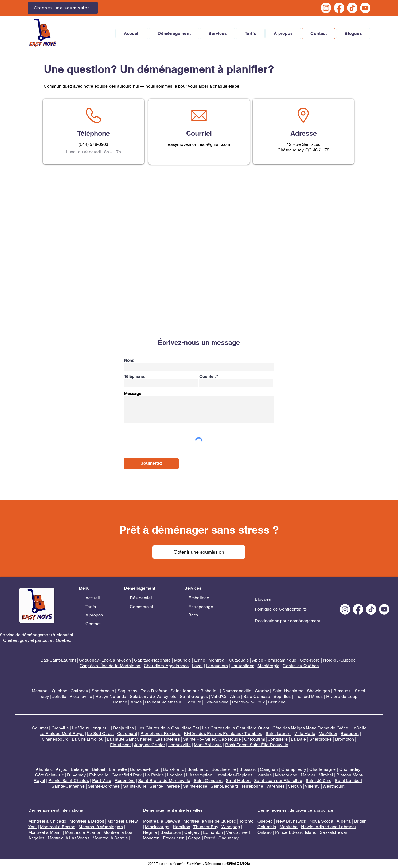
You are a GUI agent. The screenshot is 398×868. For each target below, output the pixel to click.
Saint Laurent (278, 734)
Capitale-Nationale (152, 660)
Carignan (269, 769)
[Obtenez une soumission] (63, 8)
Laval (197, 666)
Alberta (344, 821)
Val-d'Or (219, 696)
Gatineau (79, 691)
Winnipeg (231, 827)
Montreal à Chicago (47, 821)
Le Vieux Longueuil (91, 728)
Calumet (40, 728)
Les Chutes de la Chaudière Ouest (236, 728)
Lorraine (264, 775)
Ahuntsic (44, 769)
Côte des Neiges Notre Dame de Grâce (310, 728)
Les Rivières (168, 739)
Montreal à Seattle (110, 838)
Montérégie (268, 666)
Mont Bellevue (208, 745)
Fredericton (174, 838)
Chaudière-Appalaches (166, 666)
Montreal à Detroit (87, 821)
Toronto (246, 821)
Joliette (59, 696)
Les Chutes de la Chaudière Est (168, 728)
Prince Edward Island (296, 832)
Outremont (127, 734)
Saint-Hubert (238, 781)
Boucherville (224, 769)
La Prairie (155, 775)
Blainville (118, 769)
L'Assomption (199, 775)
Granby (262, 691)
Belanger (80, 769)
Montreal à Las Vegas (69, 838)
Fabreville (99, 775)
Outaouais (239, 660)
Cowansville (217, 702)
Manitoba (289, 827)
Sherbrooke (103, 691)
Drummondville (237, 691)
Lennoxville (180, 745)
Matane (120, 702)
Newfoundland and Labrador (329, 827)
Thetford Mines (308, 696)
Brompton (345, 739)
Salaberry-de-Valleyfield (153, 696)
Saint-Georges (194, 696)
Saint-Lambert (348, 781)
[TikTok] (352, 8)
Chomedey (350, 769)
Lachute (193, 702)
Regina (150, 832)
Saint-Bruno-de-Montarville (164, 781)
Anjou (62, 769)
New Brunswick (291, 821)
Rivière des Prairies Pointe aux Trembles (223, 734)
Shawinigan (319, 691)
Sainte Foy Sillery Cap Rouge (212, 739)
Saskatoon (171, 832)
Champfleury (294, 769)
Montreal (40, 691)
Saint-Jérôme (319, 781)
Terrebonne (252, 786)
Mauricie (182, 660)
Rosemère (125, 781)
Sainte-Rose (195, 786)
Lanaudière (217, 666)
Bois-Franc (173, 769)
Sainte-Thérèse (165, 786)
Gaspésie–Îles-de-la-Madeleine (110, 666)
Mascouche (286, 775)
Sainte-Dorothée (104, 786)
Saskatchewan (334, 832)
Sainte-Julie (135, 786)
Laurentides (243, 666)
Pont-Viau (102, 781)
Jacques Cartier (149, 745)
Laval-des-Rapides (234, 775)
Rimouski (342, 691)
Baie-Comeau (257, 696)
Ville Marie (305, 734)
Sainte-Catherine (68, 786)
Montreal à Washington (101, 827)
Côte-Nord (310, 660)
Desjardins (124, 728)
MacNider (328, 734)
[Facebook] (339, 8)
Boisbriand (198, 769)
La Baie (298, 739)
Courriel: (207, 377)
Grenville (277, 702)
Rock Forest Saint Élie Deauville (257, 745)
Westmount (333, 786)
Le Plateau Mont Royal (62, 734)
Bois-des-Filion (145, 769)
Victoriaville (81, 696)
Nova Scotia (321, 821)
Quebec (59, 691)
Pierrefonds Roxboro (160, 734)
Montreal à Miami (45, 832)
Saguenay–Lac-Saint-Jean (105, 660)
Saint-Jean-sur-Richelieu (195, 691)
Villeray (312, 786)
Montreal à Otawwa (162, 821)
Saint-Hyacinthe (288, 691)
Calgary (192, 832)
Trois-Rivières (154, 691)
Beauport (350, 734)
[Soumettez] (151, 464)
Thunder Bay (206, 827)
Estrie (200, 660)
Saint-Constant (208, 781)
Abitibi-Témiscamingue (274, 660)
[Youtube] (365, 8)
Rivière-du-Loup (342, 696)
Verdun (295, 786)
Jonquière (278, 739)
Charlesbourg (55, 739)
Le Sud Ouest (100, 734)
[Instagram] (326, 8)
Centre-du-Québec (301, 666)
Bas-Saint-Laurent (58, 660)
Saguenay (127, 691)
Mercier (308, 775)
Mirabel (326, 775)
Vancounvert (238, 832)
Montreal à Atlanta (83, 832)
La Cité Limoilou (88, 739)
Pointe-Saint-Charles (69, 781)
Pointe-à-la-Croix (248, 702)
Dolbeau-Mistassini (164, 702)
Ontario (265, 832)
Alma (235, 696)
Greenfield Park (127, 775)
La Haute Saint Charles (130, 739)
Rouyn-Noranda (111, 696)
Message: (133, 394)
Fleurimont (120, 745)
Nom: (129, 361)
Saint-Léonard (224, 786)
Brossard (248, 769)
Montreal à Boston (58, 827)
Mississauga (157, 827)
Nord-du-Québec (339, 660)
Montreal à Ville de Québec (210, 821)
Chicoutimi (255, 739)
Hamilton (182, 827)
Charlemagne (323, 769)
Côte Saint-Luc (49, 775)
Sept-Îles (282, 696)
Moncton (151, 838)
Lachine (175, 775)
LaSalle (359, 728)
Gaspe (194, 838)
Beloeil (99, 769)
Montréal (217, 660)
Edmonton (213, 832)
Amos (136, 702)
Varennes (276, 786)
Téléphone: (134, 377)
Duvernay (76, 775)
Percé (210, 838)
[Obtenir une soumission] (199, 552)
